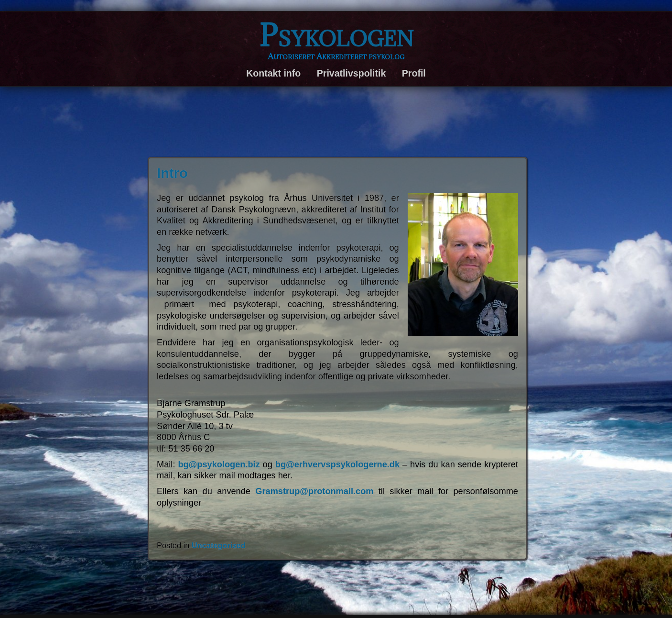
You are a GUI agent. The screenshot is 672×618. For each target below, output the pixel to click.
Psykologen (336, 35)
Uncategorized (219, 545)
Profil (414, 73)
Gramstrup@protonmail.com (314, 491)
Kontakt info (273, 73)
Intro (172, 173)
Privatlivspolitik (351, 73)
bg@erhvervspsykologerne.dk (337, 464)
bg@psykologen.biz (219, 464)
